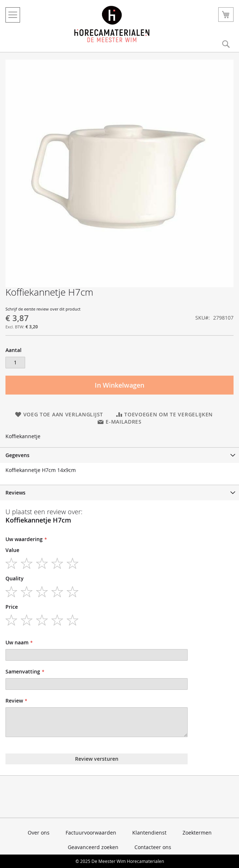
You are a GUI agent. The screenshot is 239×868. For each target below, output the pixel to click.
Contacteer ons (153, 847)
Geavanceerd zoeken (93, 847)
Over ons (39, 833)
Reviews (15, 493)
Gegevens (17, 455)
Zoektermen (197, 833)
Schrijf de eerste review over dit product (43, 309)
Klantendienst (149, 833)
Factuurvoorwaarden (91, 833)
